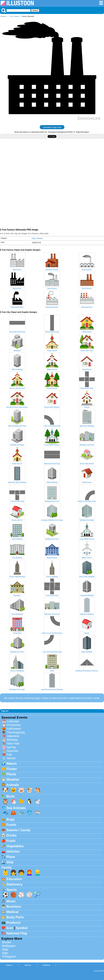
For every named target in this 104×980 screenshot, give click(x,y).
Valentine (13, 736)
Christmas (14, 725)
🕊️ (37, 801)
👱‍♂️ (37, 873)
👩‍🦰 (29, 873)
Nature (12, 763)
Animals (13, 785)
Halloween (14, 729)
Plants (11, 774)
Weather (13, 779)
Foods (11, 825)
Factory (16, 16)
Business (14, 906)
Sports (12, 890)
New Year (13, 743)
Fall (9, 755)
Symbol (22, 928)
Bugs (11, 819)
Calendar (13, 721)
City (11, 16)
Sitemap (28, 965)
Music (11, 901)
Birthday (12, 740)
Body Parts (15, 917)
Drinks (12, 835)
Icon (10, 928)
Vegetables (15, 846)
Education (14, 879)
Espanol (9, 965)
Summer (13, 751)
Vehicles (13, 851)
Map (5, 949)
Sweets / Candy (18, 830)
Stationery (14, 884)
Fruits (11, 841)
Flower (12, 769)
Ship (10, 862)
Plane (11, 857)
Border (7, 942)
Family (7, 867)
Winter (11, 758)
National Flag (17, 933)
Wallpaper (9, 946)
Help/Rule (46, 965)
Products (14, 923)
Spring (11, 747)
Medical (12, 912)
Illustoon (4, 16)
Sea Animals (16, 808)
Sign (5, 953)
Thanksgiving (16, 732)
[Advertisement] (52, 165)
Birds (11, 796)
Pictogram (9, 957)
